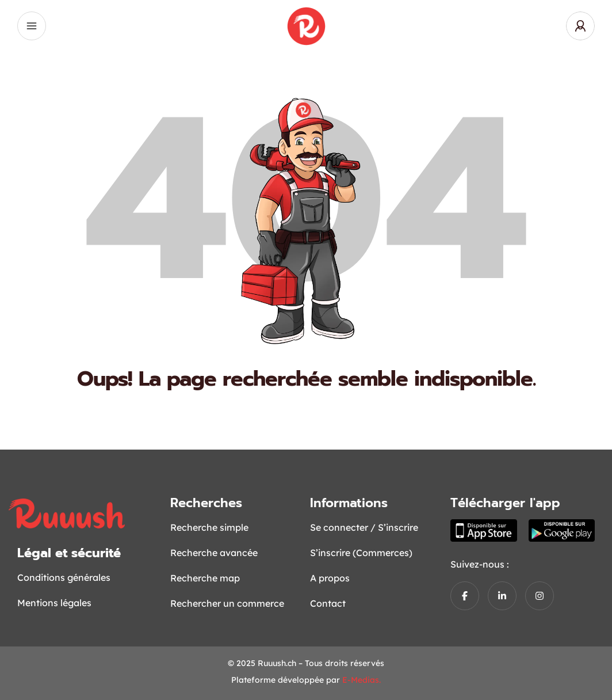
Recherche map (205, 578)
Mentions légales (54, 603)
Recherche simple (209, 527)
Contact (328, 603)
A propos (330, 578)
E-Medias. (362, 680)
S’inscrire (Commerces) (361, 553)
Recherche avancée (214, 553)
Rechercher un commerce (227, 603)
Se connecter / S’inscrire (364, 527)
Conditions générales (64, 577)
